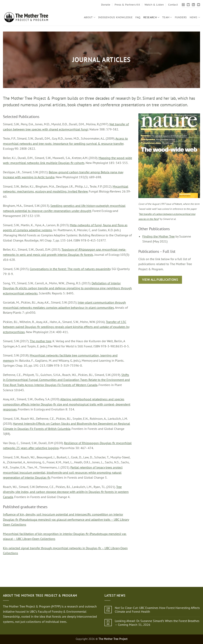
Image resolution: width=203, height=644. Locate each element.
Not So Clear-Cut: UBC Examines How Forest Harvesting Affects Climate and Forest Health (157, 610)
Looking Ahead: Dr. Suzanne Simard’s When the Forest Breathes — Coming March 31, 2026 (157, 623)
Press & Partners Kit (127, 5)
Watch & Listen (154, 5)
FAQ (138, 17)
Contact (173, 5)
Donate (106, 5)
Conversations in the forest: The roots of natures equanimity (70, 269)
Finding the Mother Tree (158, 236)
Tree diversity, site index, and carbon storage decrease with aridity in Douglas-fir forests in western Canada (66, 492)
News (195, 17)
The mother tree (41, 341)
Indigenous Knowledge (115, 17)
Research (151, 17)
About (90, 17)
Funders (181, 17)
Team (167, 17)
